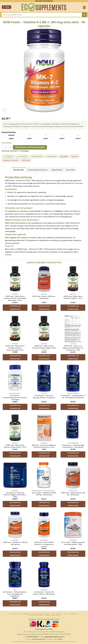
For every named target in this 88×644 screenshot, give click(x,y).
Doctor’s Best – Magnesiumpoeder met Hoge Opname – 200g (73, 543)
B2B (65, 614)
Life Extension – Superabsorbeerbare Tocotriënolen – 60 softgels (15, 398)
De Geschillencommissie (39, 639)
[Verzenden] (84, 15)
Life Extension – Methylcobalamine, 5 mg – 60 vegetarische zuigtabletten (15, 594)
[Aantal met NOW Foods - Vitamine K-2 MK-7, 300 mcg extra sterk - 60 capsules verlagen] (3, 147)
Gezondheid (64, 156)
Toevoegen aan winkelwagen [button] (15, 308)
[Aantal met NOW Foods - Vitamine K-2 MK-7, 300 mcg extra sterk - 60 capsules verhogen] (10, 147)
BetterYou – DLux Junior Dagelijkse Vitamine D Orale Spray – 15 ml (44, 446)
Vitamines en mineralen (11, 160)
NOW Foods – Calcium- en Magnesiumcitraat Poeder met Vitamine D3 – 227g (73, 348)
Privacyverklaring (36, 615)
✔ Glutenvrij (8, 156)
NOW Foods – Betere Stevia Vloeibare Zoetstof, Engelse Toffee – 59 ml (44, 348)
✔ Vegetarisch (51, 156)
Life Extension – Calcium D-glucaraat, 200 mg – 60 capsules (44, 397)
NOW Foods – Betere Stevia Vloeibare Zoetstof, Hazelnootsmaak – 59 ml (15, 348)
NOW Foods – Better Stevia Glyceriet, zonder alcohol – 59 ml (15, 446)
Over (53, 614)
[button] (7, 7)
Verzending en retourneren (20, 614)
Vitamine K (75, 156)
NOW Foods (26, 160)
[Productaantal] (6, 147)
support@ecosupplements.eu (54, 637)
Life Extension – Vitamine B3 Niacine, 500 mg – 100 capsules (44, 593)
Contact (60, 614)
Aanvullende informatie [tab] (38, 170)
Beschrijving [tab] (19, 170)
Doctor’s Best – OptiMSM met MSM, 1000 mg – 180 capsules (44, 494)
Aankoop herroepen (52, 615)
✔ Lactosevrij (22, 156)
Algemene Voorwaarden (41, 614)
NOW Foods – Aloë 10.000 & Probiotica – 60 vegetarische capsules (44, 544)
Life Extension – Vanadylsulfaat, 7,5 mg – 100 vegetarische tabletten (73, 397)
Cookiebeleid (73, 614)
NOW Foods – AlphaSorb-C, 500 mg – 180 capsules (15, 543)
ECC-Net (60, 639)
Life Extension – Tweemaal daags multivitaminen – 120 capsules (73, 446)
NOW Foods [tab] (71, 170)
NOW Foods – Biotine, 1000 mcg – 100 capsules (44, 297)
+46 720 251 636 (32, 637)
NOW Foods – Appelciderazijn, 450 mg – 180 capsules (73, 494)
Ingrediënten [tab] (57, 170)
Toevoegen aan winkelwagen (30, 147)
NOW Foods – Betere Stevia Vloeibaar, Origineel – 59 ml (73, 297)
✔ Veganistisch (36, 156)
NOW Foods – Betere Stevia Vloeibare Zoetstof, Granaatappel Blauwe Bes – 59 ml (15, 298)
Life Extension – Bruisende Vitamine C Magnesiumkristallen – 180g (15, 495)
